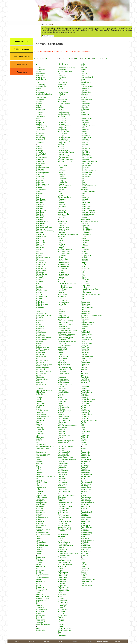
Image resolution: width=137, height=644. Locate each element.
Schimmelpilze (86, 156)
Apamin (38, 118)
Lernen (61, 351)
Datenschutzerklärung (103, 641)
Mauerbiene (62, 401)
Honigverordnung (64, 141)
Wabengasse (85, 456)
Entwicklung (40, 420)
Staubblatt (84, 259)
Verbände (84, 394)
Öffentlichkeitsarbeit (65, 503)
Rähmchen (62, 636)
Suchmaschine (86, 293)
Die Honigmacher (51, 24)
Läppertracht (63, 312)
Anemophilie (40, 111)
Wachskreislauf (86, 471)
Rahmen (83, 70)
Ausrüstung (40, 143)
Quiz (60, 632)
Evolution (39, 441)
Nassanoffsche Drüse (66, 458)
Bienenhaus (40, 212)
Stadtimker (85, 253)
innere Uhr (62, 192)
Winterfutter (85, 542)
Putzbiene (62, 611)
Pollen (60, 570)
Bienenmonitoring (42, 222)
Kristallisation (63, 295)
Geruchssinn (40, 587)
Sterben (83, 265)
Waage (83, 448)
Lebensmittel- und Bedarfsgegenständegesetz (68, 329)
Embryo (38, 409)
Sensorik (84, 188)
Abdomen (39, 66)
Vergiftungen (85, 405)
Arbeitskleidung (41, 126)
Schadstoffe (85, 145)
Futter (38, 540)
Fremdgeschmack (42, 503)
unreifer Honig (86, 379)
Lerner (60, 353)
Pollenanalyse (63, 572)
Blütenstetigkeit (41, 274)
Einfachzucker (41, 403)
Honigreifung (63, 130)
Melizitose (62, 415)
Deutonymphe (41, 336)
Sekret (83, 182)
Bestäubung (40, 182)
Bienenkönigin (41, 216)
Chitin (38, 312)
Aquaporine (40, 122)
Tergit (83, 321)
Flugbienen (40, 491)
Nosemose (62, 488)
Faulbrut (39, 465)
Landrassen (62, 315)
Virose (83, 428)
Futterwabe (40, 553)
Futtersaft (39, 548)
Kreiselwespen (63, 289)
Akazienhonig (40, 85)
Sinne (83, 195)
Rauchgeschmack (87, 77)
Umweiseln (85, 377)
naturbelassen (63, 463)
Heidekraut (62, 85)
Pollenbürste (63, 578)
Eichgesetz (39, 400)
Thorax (83, 328)
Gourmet (39, 617)
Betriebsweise (41, 190)
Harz (60, 73)
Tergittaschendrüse (87, 323)
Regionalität (85, 88)
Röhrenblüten (85, 105)
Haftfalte (61, 66)
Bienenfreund (40, 207)
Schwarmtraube (86, 173)
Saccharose (85, 122)
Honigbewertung (64, 115)
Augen (38, 141)
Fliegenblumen (41, 488)
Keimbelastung (63, 229)
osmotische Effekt (64, 527)
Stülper (83, 291)
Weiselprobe (85, 514)
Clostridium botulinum (43, 315)
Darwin (38, 325)
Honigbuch (62, 120)
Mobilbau (61, 431)
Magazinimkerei (64, 381)
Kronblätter (62, 297)
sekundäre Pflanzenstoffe (89, 186)
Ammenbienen (41, 98)
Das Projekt (18, 641)
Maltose (61, 386)
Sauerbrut (84, 143)
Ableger (38, 72)
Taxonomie (84, 317)
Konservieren (63, 268)
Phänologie (62, 551)
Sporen (83, 238)
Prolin (60, 596)
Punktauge (62, 606)
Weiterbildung (86, 521)
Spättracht (84, 227)
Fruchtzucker (40, 512)
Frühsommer (40, 521)
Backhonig (39, 147)
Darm (38, 323)
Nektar (61, 469)
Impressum (117, 641)
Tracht (83, 341)
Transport (84, 355)
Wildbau (84, 529)
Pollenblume (63, 576)
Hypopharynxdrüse (65, 162)
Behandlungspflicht (42, 173)
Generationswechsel (43, 578)
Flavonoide (39, 486)
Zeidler (83, 566)
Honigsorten (62, 133)
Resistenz (84, 98)
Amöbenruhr (40, 102)
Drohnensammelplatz (43, 371)
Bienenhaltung (41, 210)
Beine (38, 175)
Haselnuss (62, 75)
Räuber (83, 64)
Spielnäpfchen (86, 235)
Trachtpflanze (85, 351)
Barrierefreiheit (41, 154)
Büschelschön (41, 308)
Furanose (39, 538)
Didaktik (39, 345)
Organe (61, 520)
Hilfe (61, 641)
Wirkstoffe (84, 550)
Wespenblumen (86, 527)
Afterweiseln (40, 81)
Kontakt (46, 641)
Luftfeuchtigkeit (64, 373)
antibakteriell (40, 117)
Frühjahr (38, 516)
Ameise (38, 90)
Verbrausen (85, 396)
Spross (83, 244)
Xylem (83, 559)
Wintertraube (85, 546)
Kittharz (61, 238)
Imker (60, 169)
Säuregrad (84, 132)
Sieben (83, 193)
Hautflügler (62, 77)
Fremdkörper (40, 505)
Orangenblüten (63, 516)
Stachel (83, 252)
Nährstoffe (62, 448)
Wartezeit (84, 493)
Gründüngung (40, 621)
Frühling (38, 520)
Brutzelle (39, 300)
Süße (82, 297)
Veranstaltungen (86, 392)
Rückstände (85, 109)
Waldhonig (84, 486)
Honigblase (62, 118)
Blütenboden (40, 265)
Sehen (83, 178)
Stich (82, 272)
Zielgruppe (84, 570)
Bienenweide (40, 242)
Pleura (60, 568)
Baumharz (39, 160)
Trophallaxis (85, 364)
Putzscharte (62, 613)
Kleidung (61, 246)
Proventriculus (63, 604)
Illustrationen (63, 165)
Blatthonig (39, 253)
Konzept (61, 278)
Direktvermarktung (42, 349)
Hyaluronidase (63, 150)
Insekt (60, 193)
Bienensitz (39, 233)
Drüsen (38, 375)
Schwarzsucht (86, 177)
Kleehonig (62, 244)
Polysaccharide (64, 591)
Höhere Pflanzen (64, 103)
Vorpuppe (84, 441)
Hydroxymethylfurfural (66, 152)
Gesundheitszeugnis (43, 596)
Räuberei (84, 66)
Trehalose (84, 360)
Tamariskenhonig (87, 308)
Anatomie (39, 107)
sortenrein (84, 218)
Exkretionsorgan (41, 445)
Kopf (60, 280)
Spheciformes (85, 233)
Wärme (83, 480)
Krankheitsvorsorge (65, 287)
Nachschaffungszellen (66, 441)
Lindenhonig (62, 358)
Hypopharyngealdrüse (66, 160)
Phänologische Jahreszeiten (68, 553)
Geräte (38, 583)
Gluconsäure (40, 608)
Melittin (61, 413)
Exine (37, 443)
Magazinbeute (63, 379)
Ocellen (61, 501)
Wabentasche (85, 461)
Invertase (61, 205)
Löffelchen (62, 360)
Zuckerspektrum (86, 581)
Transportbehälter (87, 356)
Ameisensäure (41, 92)
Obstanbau (62, 497)
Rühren (83, 111)
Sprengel (84, 242)
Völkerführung (86, 431)
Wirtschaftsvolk (86, 551)
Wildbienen (85, 531)
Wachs (83, 463)
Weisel (83, 510)
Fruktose (39, 527)
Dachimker (39, 321)
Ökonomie (62, 505)
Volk (82, 433)
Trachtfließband (86, 343)
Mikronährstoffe (64, 418)
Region (83, 85)
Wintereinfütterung (87, 540)
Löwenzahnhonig (64, 364)
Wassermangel (86, 501)
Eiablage (39, 398)
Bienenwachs (40, 240)
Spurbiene (84, 246)
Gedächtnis (40, 565)
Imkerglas (62, 175)
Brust (37, 283)
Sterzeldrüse (85, 268)
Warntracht (85, 491)
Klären (60, 240)
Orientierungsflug (64, 525)
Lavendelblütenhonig (66, 321)
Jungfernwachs (64, 214)
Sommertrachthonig (88, 210)
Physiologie (62, 566)
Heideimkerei (63, 83)
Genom (38, 580)
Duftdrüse (39, 383)
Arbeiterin (39, 124)
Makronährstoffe (64, 383)
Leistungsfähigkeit (65, 345)
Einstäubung (40, 405)
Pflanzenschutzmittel (65, 546)
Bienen (38, 197)
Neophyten (62, 480)
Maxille (61, 403)
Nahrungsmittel (64, 454)
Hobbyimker (62, 100)
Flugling (38, 493)
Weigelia (84, 508)
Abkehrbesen (40, 70)
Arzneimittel (40, 135)
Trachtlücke (85, 349)
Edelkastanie (40, 394)
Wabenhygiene (86, 460)
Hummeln (62, 148)
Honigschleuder (64, 132)
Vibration (84, 422)
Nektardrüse (63, 473)
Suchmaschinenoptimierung (90, 295)
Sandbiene (84, 139)
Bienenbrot (39, 203)
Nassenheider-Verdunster (67, 460)
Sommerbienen (86, 207)
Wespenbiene (85, 525)
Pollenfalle (62, 580)
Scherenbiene (85, 152)
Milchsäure (62, 422)
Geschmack (40, 591)
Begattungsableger (42, 167)
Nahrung (61, 450)
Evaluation (39, 439)
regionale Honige (87, 87)
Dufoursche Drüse (42, 379)
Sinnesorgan (85, 197)
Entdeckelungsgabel (43, 415)
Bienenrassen (40, 225)
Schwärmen (85, 167)
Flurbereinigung (41, 497)
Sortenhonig (85, 216)
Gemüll (38, 572)
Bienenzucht (40, 248)
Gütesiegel (39, 623)
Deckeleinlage (41, 332)
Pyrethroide (62, 621)
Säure (83, 128)
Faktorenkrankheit (42, 456)
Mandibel (61, 390)
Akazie (38, 83)
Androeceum (40, 109)
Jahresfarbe (62, 210)
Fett (37, 478)
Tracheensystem (86, 340)
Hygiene (61, 154)
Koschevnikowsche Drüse (67, 283)
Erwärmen (39, 431)
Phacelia (61, 548)
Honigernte (62, 122)
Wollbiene (84, 555)
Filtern (38, 484)
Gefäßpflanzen (41, 566)
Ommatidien (62, 510)
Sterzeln (83, 270)
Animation (39, 113)
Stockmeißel (85, 283)
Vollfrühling (85, 435)
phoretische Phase (65, 561)
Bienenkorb (40, 218)
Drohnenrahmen (41, 370)
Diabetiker (39, 341)
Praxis (60, 593)
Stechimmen (85, 261)
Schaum (83, 147)
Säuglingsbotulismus (88, 126)
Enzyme (38, 422)
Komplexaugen (63, 265)
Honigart (61, 111)
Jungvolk (61, 218)
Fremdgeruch (40, 501)
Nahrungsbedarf (64, 452)
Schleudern (85, 160)
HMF (60, 98)
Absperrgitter (40, 77)
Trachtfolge (85, 347)
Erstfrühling (40, 430)
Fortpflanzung (41, 499)
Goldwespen (40, 615)
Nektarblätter (63, 471)
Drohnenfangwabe (42, 368)
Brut (37, 285)
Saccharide (85, 120)
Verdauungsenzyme (88, 400)
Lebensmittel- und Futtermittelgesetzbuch (66, 333)
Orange (61, 514)
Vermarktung (85, 411)
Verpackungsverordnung (89, 420)
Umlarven (84, 373)
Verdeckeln (85, 403)
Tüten (83, 366)
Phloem (61, 559)
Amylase (39, 103)
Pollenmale (62, 585)
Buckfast (39, 306)
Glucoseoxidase (41, 610)
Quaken (61, 625)
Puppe (60, 608)
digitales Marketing (42, 347)
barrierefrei (39, 152)
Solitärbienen (85, 203)
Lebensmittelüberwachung (68, 341)
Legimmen (62, 343)
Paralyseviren (63, 535)
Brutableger (40, 287)
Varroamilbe (85, 386)
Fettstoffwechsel (41, 482)
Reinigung (84, 90)
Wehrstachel (85, 505)
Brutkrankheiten (41, 291)
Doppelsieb (40, 355)
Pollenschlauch (63, 589)
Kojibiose (61, 261)
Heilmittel (61, 87)
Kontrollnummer (64, 274)
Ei (36, 396)
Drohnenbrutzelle (42, 366)
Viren (82, 426)
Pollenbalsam (63, 574)
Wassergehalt (85, 499)
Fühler (38, 536)
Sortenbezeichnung (87, 214)
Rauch (83, 75)
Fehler (38, 471)
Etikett (38, 435)
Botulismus (39, 282)
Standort (84, 257)
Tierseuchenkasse (87, 334)
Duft (37, 381)
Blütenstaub (40, 272)
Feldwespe (40, 473)
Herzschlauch (63, 92)
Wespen (83, 523)
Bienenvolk (39, 238)
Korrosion (61, 282)
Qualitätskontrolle (64, 628)
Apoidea (39, 120)
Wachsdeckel (85, 465)
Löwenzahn (62, 362)
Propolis (61, 598)
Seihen (83, 180)
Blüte (37, 259)
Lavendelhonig (63, 323)
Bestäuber (39, 180)
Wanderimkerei (86, 488)
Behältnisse (40, 169)
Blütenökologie (41, 268)
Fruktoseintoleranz (42, 533)
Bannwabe (39, 150)
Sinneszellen (85, 199)
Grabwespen (40, 619)
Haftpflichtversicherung (66, 68)
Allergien (39, 88)
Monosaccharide (64, 435)
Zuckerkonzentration (88, 580)
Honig (60, 109)
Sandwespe (85, 141)
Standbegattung (86, 255)
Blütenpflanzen (41, 270)
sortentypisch (85, 220)
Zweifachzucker (86, 585)
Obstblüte (62, 499)
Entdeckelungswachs (43, 416)
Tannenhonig (85, 312)
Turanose (84, 368)
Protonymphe (63, 602)
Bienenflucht (40, 205)
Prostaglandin (63, 600)
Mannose (61, 394)
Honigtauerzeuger (64, 137)
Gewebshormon (41, 600)
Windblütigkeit (86, 535)
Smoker (83, 201)
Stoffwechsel (85, 285)
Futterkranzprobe (42, 546)
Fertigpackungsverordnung (45, 476)
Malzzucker (62, 388)
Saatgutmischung (87, 118)
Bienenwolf (40, 246)
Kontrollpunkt (63, 276)
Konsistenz (62, 270)
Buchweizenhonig (42, 304)
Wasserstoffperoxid (87, 503)
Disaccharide (40, 351)
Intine (60, 201)
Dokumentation (41, 353)
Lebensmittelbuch (64, 336)
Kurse (60, 306)
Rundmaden (85, 115)
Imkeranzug (62, 171)
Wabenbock (85, 454)
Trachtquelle (85, 353)
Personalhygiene (64, 542)
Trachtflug (84, 345)
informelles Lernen (65, 186)
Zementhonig (85, 568)
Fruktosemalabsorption (44, 535)
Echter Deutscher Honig (44, 390)
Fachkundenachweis (43, 454)
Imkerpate (62, 177)
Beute (38, 192)
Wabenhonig (85, 458)
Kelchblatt (62, 231)
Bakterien (39, 148)
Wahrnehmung (86, 484)
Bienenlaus (39, 220)
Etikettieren (40, 437)
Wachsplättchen (86, 475)
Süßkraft (84, 298)
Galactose (39, 561)
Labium (61, 310)
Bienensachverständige (44, 227)
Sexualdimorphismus (88, 192)
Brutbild (38, 289)
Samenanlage (85, 135)
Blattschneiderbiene (43, 257)
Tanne (83, 310)
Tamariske (84, 306)
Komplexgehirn (63, 267)
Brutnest (39, 293)
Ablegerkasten (41, 73)
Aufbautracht (40, 139)
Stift (82, 274)
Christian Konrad (41, 313)
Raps (82, 72)
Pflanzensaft (62, 544)
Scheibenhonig (86, 148)
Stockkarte (84, 282)
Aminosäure (40, 96)
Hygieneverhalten (64, 156)
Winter (83, 536)
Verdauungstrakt (86, 401)
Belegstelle (40, 177)
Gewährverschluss (42, 598)
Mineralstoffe (63, 428)
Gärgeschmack (41, 557)
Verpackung (85, 418)
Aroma (38, 132)
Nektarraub (62, 478)
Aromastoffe (40, 133)
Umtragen (84, 375)
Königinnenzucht (64, 253)
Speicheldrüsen (86, 229)
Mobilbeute (62, 433)
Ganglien (39, 563)
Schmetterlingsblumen (89, 162)
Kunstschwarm (63, 302)
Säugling (84, 124)
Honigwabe (62, 143)
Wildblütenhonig (86, 533)
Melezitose (62, 409)
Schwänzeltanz (86, 165)
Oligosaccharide (64, 508)
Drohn (38, 358)
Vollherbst (84, 437)
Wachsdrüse (85, 467)
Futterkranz (40, 544)
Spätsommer (85, 225)
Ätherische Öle (41, 79)
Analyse (38, 105)
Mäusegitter (62, 377)
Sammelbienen (86, 137)
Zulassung (84, 583)
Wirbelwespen (86, 548)
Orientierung (62, 523)
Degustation (40, 334)
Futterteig (39, 551)
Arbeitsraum (40, 128)
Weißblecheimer (86, 518)
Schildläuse (85, 154)
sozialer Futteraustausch (89, 222)
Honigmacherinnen (65, 126)
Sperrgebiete (85, 231)
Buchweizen (40, 302)
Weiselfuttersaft (86, 512)
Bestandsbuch (41, 186)
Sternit (83, 267)
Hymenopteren (63, 158)
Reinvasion (84, 94)
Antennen (39, 115)
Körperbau (62, 255)
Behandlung (40, 171)
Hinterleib (61, 94)
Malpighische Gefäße (66, 385)
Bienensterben (41, 237)
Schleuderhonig (86, 158)
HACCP (38, 628)
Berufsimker (40, 178)
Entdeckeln (40, 413)
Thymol (83, 330)
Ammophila (40, 100)
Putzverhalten (63, 615)
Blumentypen (40, 276)
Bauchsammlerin (42, 158)
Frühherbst (39, 514)
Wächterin (84, 478)
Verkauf (83, 409)
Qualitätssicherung (65, 630)
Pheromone (62, 557)
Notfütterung (63, 490)
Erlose (38, 426)
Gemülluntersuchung (43, 574)
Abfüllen (39, 68)
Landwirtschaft (63, 317)
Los (59, 366)
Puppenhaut (62, 610)
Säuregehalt (85, 130)
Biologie (38, 250)
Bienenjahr (39, 214)
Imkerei (61, 173)
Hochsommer (63, 102)
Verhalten (84, 407)
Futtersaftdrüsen (41, 550)
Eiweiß (38, 407)
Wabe (83, 450)
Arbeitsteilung (41, 130)
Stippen (83, 278)
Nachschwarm (63, 443)
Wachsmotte (85, 473)
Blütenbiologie (41, 263)
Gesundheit (40, 595)
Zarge (83, 563)
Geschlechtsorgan (42, 589)
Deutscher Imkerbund (43, 338)
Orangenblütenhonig (65, 518)
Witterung (84, 553)
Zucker (83, 578)
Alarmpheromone (42, 87)
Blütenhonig (40, 267)
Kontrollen (62, 272)
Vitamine (84, 430)
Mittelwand (62, 430)
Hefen (60, 79)
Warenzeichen (86, 490)
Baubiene (39, 156)
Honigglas (62, 124)
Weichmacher (85, 506)
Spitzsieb (84, 237)
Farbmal (39, 460)
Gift (37, 604)
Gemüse (39, 576)
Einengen (39, 401)
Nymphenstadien (64, 491)
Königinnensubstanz (65, 252)
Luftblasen (62, 371)
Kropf (60, 298)
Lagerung (61, 313)
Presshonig (62, 595)
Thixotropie (85, 326)
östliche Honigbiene (65, 506)
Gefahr (38, 568)
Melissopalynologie (65, 411)
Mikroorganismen (64, 420)
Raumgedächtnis (87, 81)
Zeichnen (84, 565)
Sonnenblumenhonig (88, 212)
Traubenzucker (86, 358)
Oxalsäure (62, 531)
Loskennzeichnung (65, 368)
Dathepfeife (40, 326)
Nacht (60, 445)
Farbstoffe (39, 463)
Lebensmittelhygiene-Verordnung (66, 339)
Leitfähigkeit (62, 349)
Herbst (60, 88)
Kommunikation (64, 263)
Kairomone (62, 223)
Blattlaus (39, 255)
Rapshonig (84, 73)
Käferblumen (63, 222)
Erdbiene (39, 424)
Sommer (84, 205)
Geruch (38, 585)
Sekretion (84, 184)
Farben (38, 458)
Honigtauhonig (63, 139)
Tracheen (84, 336)
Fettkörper (39, 480)
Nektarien (62, 476)
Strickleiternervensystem (89, 289)
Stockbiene (85, 280)
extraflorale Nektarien (43, 448)
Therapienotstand (87, 325)
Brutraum (39, 295)
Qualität (61, 626)
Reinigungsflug (86, 92)
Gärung (38, 559)
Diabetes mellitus (42, 340)
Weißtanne (84, 520)
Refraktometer (86, 83)
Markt (60, 398)
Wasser (83, 495)
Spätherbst (85, 223)
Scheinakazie (85, 150)
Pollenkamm (63, 581)
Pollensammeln (64, 587)
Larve (60, 319)
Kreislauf (61, 291)
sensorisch (84, 190)
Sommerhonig (86, 208)
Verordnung (85, 416)
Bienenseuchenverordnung (45, 231)
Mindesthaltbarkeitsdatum (67, 426)
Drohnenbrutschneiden (44, 364)
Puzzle (60, 617)
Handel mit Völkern (65, 72)
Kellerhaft (62, 233)
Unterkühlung (85, 381)
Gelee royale (40, 570)
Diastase (39, 343)
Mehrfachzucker (64, 407)
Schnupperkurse (86, 163)
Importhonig (62, 182)
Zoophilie (84, 574)
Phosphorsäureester (65, 565)
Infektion (61, 184)
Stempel (84, 263)
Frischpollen (40, 506)
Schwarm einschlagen (88, 171)
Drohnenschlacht (42, 373)
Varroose (84, 388)
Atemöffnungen (41, 137)
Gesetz (38, 593)
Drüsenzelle (40, 377)
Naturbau (61, 461)
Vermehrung (85, 413)
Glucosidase (40, 611)
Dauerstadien (40, 328)
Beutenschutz (40, 193)
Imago (60, 167)
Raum (83, 79)
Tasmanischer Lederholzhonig (91, 315)
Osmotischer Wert (64, 529)
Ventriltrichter (85, 390)
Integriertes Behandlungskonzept (66, 196)
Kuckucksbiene (63, 300)
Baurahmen (40, 162)
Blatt (37, 252)
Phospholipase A (64, 563)
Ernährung (39, 428)
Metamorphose (63, 416)
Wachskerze (85, 469)
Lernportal (62, 355)
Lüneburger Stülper (65, 370)
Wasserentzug (86, 497)
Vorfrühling (84, 439)
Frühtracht (39, 523)
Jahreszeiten (63, 212)
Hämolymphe (63, 64)
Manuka (61, 396)
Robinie (83, 102)
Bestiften (39, 188)
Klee (60, 242)
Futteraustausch (41, 542)
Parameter (62, 536)
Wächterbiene (86, 476)
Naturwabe (62, 467)
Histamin (61, 96)
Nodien (61, 486)
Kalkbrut (61, 225)
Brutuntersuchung (42, 297)
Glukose (38, 613)
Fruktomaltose (41, 525)
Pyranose (61, 619)
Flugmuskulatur (41, 495)
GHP (37, 602)
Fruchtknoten (40, 510)
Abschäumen (40, 75)
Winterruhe (85, 544)
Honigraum (62, 128)
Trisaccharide (85, 362)
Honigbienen (63, 117)
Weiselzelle (85, 516)
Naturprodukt (63, 465)
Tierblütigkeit (85, 332)
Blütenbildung (41, 261)
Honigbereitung (64, 113)
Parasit (61, 538)
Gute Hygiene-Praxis (43, 625)
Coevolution (40, 317)
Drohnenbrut (40, 362)
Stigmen (84, 276)
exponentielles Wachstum (45, 446)
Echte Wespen (41, 392)
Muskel (61, 437)
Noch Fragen (32, 641)
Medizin (61, 405)
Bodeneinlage (40, 278)
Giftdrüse (39, 606)
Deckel (38, 330)
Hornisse (61, 147)
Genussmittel (40, 581)
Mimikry (61, 424)
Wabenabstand (86, 452)
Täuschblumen (86, 302)
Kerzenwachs (63, 237)
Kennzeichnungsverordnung (68, 235)
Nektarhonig (62, 475)
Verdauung (84, 398)
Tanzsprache (85, 313)
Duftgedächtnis (41, 385)
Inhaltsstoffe (62, 188)
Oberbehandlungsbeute (66, 495)
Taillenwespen (86, 304)
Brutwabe (39, 298)
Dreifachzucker (41, 356)
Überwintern (85, 370)
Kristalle (61, 293)
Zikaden (83, 572)
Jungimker (62, 216)
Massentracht (63, 400)
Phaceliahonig (63, 550)
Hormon (61, 145)
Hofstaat (61, 107)
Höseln (61, 105)
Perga (60, 540)
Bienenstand (40, 235)
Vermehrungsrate (87, 415)
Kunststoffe (62, 304)
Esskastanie (40, 433)
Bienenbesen (40, 199)
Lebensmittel (63, 326)
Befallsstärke (40, 163)
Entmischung (40, 418)
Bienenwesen (40, 244)
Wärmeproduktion (87, 482)
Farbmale (39, 461)
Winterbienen (85, 538)
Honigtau (61, 135)
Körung (61, 257)
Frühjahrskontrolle (42, 518)
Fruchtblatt (39, 508)
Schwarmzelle (86, 175)
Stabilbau (84, 248)
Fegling (38, 467)
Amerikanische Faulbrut (44, 94)
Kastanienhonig (63, 227)
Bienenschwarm (41, 229)
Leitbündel (62, 347)
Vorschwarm (85, 445)
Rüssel (83, 113)
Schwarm (84, 169)
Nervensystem (63, 482)
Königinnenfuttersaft (65, 250)
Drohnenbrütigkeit (42, 360)
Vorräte (83, 443)
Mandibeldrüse (63, 392)
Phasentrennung (64, 555)
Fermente (39, 475)
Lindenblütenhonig (65, 356)
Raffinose (84, 68)
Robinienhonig (86, 103)
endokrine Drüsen (42, 411)
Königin (61, 248)
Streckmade (85, 287)
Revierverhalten (86, 100)
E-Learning (39, 388)
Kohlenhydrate (63, 259)
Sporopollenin (85, 240)
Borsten (38, 280)
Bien (37, 195)
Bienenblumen (41, 201)
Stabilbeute (85, 250)
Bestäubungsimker (42, 184)
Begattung (39, 165)
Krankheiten (62, 285)
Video (83, 424)
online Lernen (63, 512)
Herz (60, 90)
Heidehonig (62, 81)
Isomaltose (62, 207)
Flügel (38, 490)
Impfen (61, 180)
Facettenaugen (41, 452)
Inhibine (61, 190)
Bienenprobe (40, 223)
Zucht (83, 576)
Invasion (61, 203)
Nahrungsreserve (64, 456)
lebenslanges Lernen (65, 325)
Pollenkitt (61, 583)
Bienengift (39, 208)
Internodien (62, 199)
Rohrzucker (85, 107)
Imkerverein (62, 178)
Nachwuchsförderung (66, 446)
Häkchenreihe (40, 630)
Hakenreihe (62, 70)
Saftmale (84, 133)
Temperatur (85, 319)
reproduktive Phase (87, 96)
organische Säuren (65, 521)
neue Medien (63, 484)
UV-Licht (84, 383)
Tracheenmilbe (86, 338)
